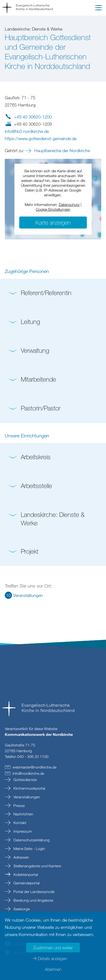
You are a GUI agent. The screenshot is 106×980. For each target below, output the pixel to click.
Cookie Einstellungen (53, 209)
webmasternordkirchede (34, 767)
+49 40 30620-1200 (33, 117)
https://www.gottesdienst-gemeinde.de (41, 138)
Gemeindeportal (26, 883)
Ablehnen (53, 969)
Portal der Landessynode (33, 892)
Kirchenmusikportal (29, 788)
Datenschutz (69, 205)
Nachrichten (23, 814)
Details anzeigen (52, 958)
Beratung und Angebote (33, 900)
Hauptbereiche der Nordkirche (62, 150)
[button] (99, 9)
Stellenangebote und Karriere (37, 866)
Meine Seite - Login (29, 849)
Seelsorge (21, 909)
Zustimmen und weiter (53, 948)
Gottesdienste (25, 780)
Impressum (22, 831)
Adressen (21, 857)
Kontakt (19, 823)
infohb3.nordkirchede (27, 131)
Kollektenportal (25, 875)
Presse (19, 806)
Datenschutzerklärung (31, 840)
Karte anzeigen (53, 222)
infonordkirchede (28, 773)
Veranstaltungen (26, 797)
